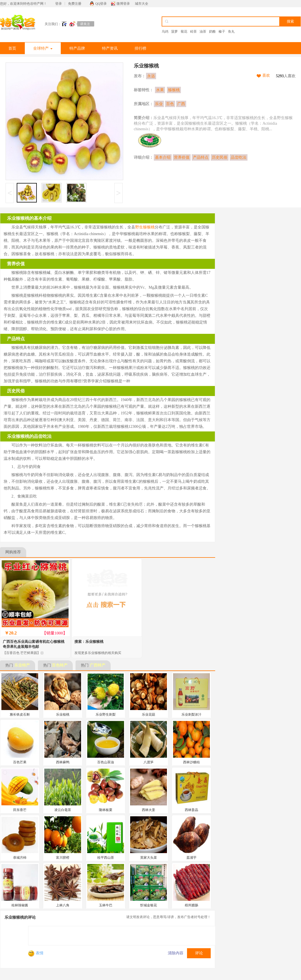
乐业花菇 (149, 715)
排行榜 (140, 48)
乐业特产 (22, 665)
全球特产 (43, 48)
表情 (36, 953)
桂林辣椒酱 (20, 905)
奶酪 (212, 32)
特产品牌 (77, 48)
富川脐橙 (63, 858)
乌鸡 (165, 32)
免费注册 (75, 4)
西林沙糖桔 (191, 762)
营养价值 (182, 157)
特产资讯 (110, 48)
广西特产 (98, 665)
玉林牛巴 (106, 905)
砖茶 (193, 32)
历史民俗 (220, 157)
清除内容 (176, 953)
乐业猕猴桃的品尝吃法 (29, 436)
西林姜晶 (191, 810)
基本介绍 (163, 157)
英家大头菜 (149, 858)
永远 (151, 76)
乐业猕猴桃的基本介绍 (29, 218)
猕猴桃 (174, 90)
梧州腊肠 (191, 905)
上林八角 (63, 905)
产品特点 (201, 157)
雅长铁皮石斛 (20, 715)
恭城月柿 (20, 858)
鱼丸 (231, 32)
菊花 (184, 32)
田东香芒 (20, 810)
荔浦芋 (191, 858)
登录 (59, 4)
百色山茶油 (106, 762)
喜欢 (266, 75)
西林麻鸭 (63, 762)
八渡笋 (149, 762)
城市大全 (142, 4)
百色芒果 (20, 762)
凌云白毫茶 (63, 810)
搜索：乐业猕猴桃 (89, 642)
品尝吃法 (239, 157)
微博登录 (123, 4)
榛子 (222, 32)
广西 (181, 104)
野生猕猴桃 (145, 227)
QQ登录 (101, 4)
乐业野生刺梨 (106, 715)
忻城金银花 (149, 905)
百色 (170, 104)
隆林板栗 (106, 810)
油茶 (203, 32)
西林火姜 (149, 810)
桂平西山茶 (106, 858)
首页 (12, 48)
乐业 (159, 104)
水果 (160, 90)
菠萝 (174, 32)
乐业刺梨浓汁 (191, 715)
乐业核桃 (63, 715)
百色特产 (60, 665)
